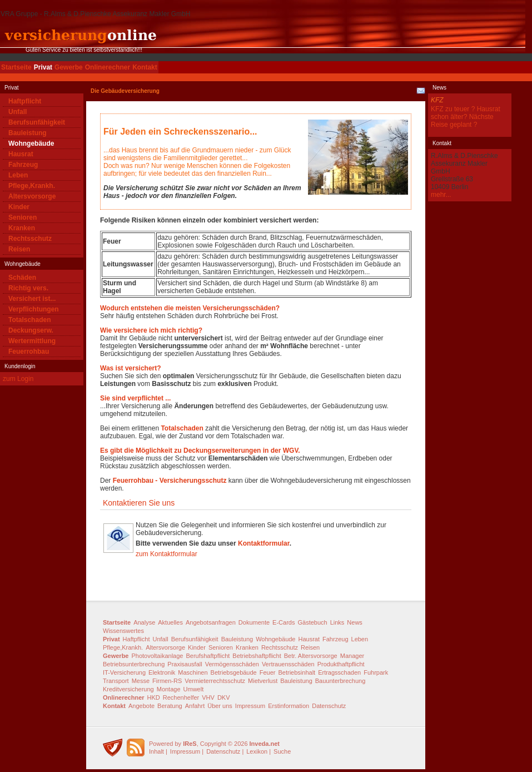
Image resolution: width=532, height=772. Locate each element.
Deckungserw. (31, 330)
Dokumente (254, 622)
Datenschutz (329, 706)
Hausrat (21, 154)
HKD (154, 697)
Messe (141, 681)
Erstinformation (289, 706)
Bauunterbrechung (340, 681)
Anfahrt (195, 706)
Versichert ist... (32, 299)
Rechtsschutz (30, 239)
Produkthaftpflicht (341, 664)
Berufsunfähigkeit (37, 122)
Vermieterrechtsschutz (215, 681)
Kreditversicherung (128, 689)
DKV (224, 697)
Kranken (22, 228)
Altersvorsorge (32, 196)
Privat (43, 67)
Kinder (19, 207)
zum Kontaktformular (166, 554)
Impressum (250, 706)
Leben (18, 175)
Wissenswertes (123, 631)
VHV (208, 697)
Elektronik (162, 672)
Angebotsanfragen (211, 622)
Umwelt (194, 689)
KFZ (437, 100)
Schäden (22, 278)
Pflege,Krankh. (32, 186)
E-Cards (284, 622)
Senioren (23, 217)
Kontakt (145, 67)
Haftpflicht (25, 101)
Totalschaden (29, 320)
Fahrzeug (23, 165)
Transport (116, 681)
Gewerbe (69, 67)
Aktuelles (170, 622)
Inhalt (156, 751)
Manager (352, 656)
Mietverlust (263, 681)
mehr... (441, 195)
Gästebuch (312, 622)
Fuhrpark (376, 672)
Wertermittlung (32, 341)
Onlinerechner (108, 67)
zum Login (18, 379)
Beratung (170, 706)
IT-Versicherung (124, 672)
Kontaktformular (264, 543)
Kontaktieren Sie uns (139, 503)
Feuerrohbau (29, 352)
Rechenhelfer (181, 697)
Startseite (16, 67)
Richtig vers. (28, 288)
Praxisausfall (185, 664)
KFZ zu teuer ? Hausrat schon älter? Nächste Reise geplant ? (466, 117)
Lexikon (257, 751)
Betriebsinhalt (297, 672)
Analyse (144, 622)
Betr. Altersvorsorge (311, 656)
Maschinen (193, 672)
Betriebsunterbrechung (134, 664)
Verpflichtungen (34, 309)
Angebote (141, 706)
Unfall (18, 112)
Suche (282, 751)
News (355, 622)
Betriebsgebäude (234, 672)
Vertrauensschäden (288, 664)
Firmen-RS (167, 681)
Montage (169, 689)
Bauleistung (28, 133)
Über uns (220, 706)
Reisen (19, 249)
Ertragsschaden (339, 672)
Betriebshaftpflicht (257, 656)
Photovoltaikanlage (157, 656)
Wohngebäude (31, 143)
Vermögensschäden (232, 664)
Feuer (268, 672)
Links (337, 622)
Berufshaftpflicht (208, 656)
